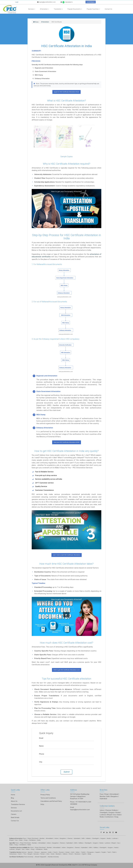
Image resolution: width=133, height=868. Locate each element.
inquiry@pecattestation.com (46, 2)
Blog (12, 798)
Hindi (73, 852)
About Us (14, 801)
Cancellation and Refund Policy (51, 801)
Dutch (20, 854)
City (41, 762)
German (24, 852)
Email (41, 738)
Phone (42, 754)
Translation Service (15, 852)
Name (41, 746)
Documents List (16, 811)
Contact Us (108, 9)
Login (17, 2)
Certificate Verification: (17, 857)
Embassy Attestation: (16, 838)
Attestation (44, 9)
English (84, 854)
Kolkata (81, 843)
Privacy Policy (45, 795)
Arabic (50, 852)
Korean (67, 852)
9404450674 (67, 2)
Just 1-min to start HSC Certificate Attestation (67, 555)
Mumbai (42, 838)
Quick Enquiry (91, 2)
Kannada (36, 854)
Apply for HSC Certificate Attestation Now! (66, 92)
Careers (14, 814)
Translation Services (18, 804)
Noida (39, 840)
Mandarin (58, 854)
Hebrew (65, 854)
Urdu (48, 854)
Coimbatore (32, 840)
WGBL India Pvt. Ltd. (74, 865)
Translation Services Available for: (20, 848)
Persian (42, 854)
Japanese (44, 852)
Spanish (30, 852)
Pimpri (107, 794)
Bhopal (11, 840)
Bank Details (15, 817)
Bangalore (63, 838)
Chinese (37, 852)
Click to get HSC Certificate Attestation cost (67, 670)
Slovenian (77, 854)
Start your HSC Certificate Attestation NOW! (67, 442)
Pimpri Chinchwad (33, 838)
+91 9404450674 (81, 802)
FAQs (42, 804)
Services (32, 9)
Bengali (30, 854)
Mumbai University (53, 857)
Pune (101, 794)
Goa (16, 840)
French (55, 852)
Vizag (26, 840)
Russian (61, 852)
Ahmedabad (114, 794)
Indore (56, 838)
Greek (52, 854)
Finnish (71, 854)
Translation (58, 9)
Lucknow (12, 849)
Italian (78, 852)
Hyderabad (77, 838)
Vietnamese (13, 854)
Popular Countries (93, 9)
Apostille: (12, 843)
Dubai (21, 840)
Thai (25, 854)
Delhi (83, 838)
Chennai (70, 838)
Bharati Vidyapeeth (41, 857)
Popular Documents (75, 9)
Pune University (29, 857)
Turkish (83, 852)
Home (13, 795)
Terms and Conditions (48, 798)
